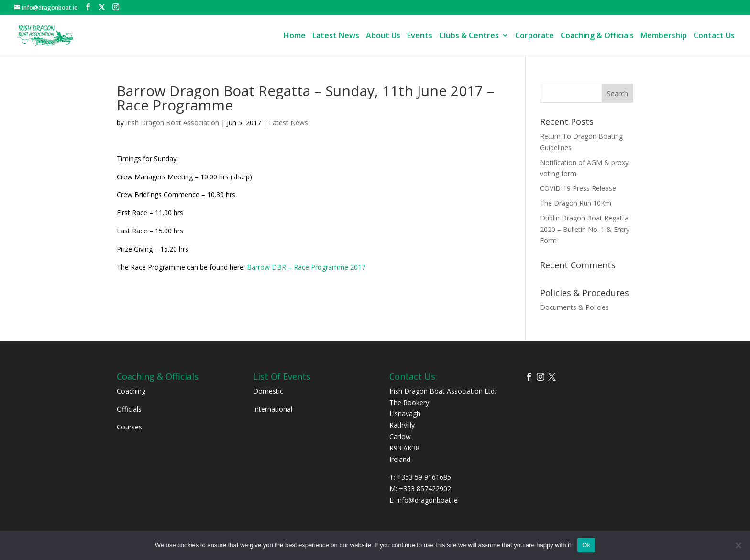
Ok (586, 545)
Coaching (131, 391)
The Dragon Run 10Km (576, 203)
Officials (129, 409)
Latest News (336, 36)
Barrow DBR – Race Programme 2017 (306, 267)
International (273, 409)
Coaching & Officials (597, 36)
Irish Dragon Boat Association (172, 123)
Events (420, 36)
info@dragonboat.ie (427, 500)
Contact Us (714, 36)
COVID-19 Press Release (578, 188)
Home (295, 36)
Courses (129, 427)
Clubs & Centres (469, 36)
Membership (664, 36)
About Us (383, 36)
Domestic (268, 391)
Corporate (535, 36)
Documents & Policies (574, 307)
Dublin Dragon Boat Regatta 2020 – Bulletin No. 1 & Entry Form (585, 229)
